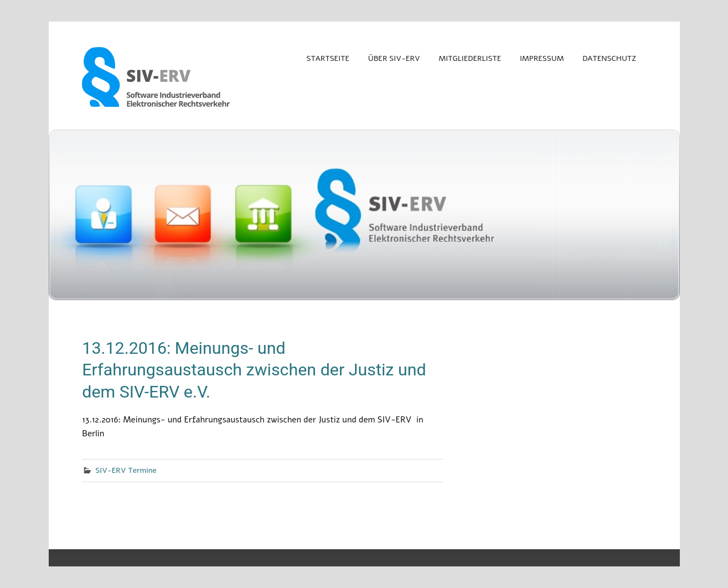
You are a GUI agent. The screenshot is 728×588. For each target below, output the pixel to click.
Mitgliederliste (470, 58)
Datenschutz (609, 58)
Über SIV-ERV (394, 58)
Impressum (542, 58)
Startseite (327, 58)
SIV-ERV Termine (126, 470)
